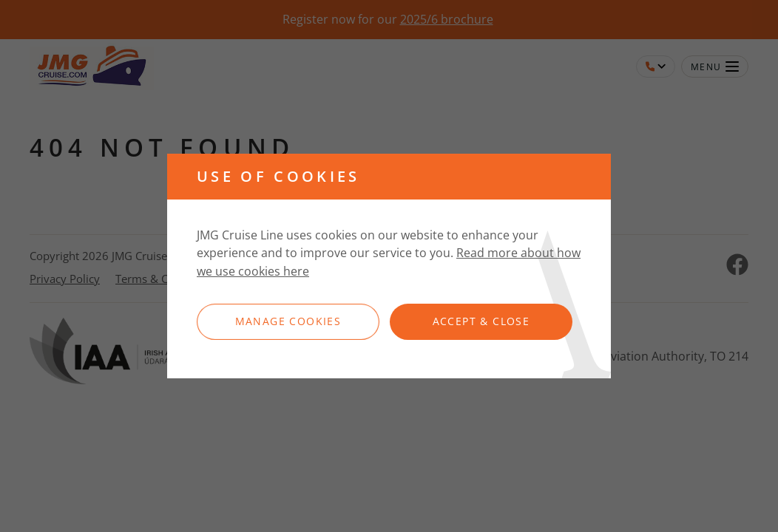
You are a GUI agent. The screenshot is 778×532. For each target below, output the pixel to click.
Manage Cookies (288, 321)
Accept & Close (481, 321)
